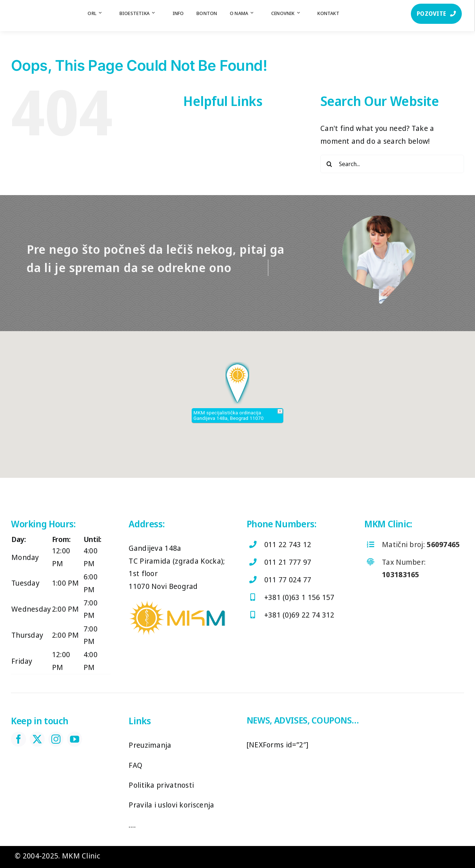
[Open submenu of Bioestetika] (157, 13)
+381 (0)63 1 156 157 (299, 597)
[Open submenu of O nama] (255, 13)
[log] (35, 7)
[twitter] (37, 739)
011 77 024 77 (288, 580)
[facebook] (19, 739)
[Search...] (392, 164)
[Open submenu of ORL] (104, 13)
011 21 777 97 (288, 562)
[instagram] (56, 739)
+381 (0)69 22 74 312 (299, 615)
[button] (237, 383)
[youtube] (75, 739)
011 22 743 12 (288, 544)
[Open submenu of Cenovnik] (302, 13)
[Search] (329, 164)
